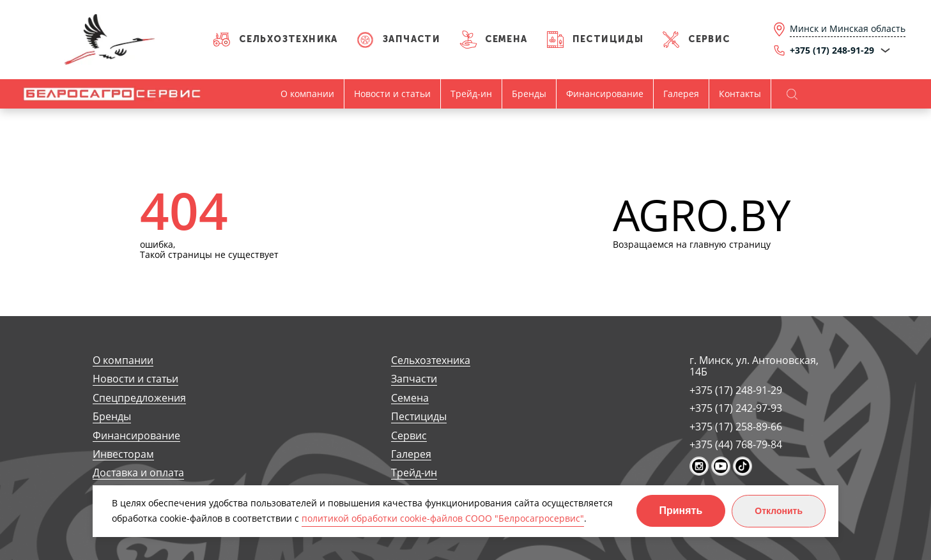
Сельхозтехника (289, 39)
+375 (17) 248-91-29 (736, 390)
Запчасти (412, 39)
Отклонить (779, 511)
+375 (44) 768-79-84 (736, 444)
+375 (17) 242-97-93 (736, 408)
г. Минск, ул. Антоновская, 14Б (754, 366)
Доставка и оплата (138, 473)
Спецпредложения (139, 398)
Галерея (681, 94)
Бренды (529, 94)
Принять (681, 511)
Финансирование (605, 94)
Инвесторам (123, 454)
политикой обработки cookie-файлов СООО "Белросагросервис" (443, 518)
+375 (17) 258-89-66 (736, 427)
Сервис (709, 39)
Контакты (740, 94)
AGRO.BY (702, 216)
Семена (506, 39)
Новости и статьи (392, 94)
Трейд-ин (471, 94)
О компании (307, 94)
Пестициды (608, 39)
